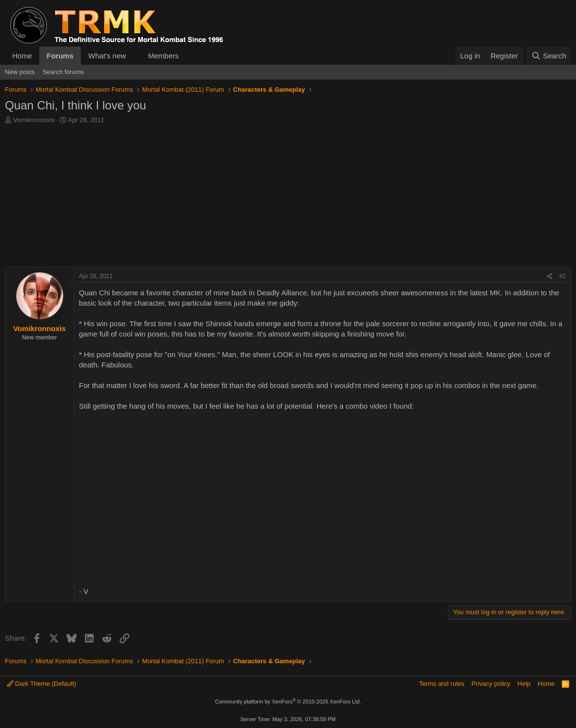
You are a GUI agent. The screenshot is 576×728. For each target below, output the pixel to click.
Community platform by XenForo (288, 702)
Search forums (63, 72)
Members (163, 56)
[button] (134, 56)
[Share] (550, 276)
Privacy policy (491, 684)
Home (22, 56)
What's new (107, 56)
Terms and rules (442, 684)
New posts (20, 72)
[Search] (549, 56)
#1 (563, 276)
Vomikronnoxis (34, 120)
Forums (60, 56)
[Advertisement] (288, 198)
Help (524, 684)
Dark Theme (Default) (41, 684)
